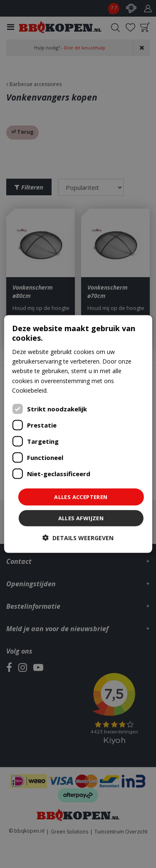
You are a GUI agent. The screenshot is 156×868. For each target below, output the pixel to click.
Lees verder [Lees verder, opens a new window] (65, 390)
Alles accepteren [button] (81, 497)
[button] (78, 538)
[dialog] (78, 434)
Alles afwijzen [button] (81, 518)
